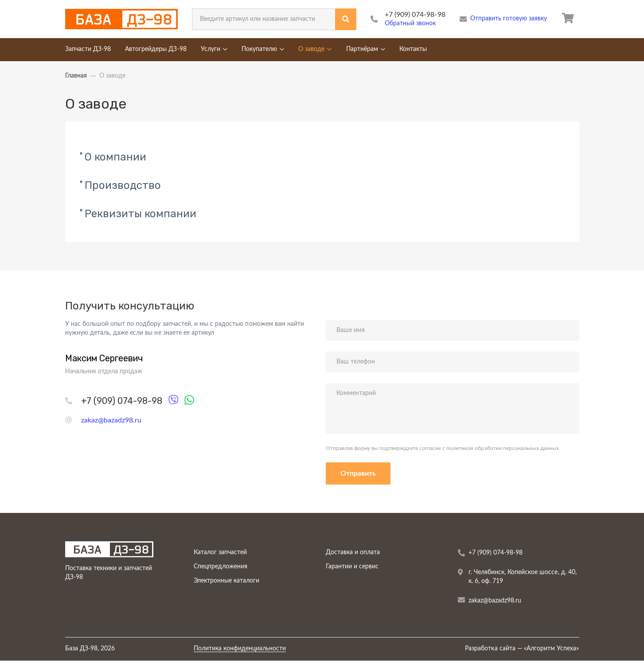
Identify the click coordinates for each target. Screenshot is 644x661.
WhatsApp (191, 399)
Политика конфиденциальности (240, 649)
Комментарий (356, 393)
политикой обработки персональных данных (502, 448)
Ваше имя (351, 330)
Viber (175, 399)
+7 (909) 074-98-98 (415, 15)
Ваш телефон (356, 362)
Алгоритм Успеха (552, 649)
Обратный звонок (410, 23)
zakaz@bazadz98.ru (111, 420)
